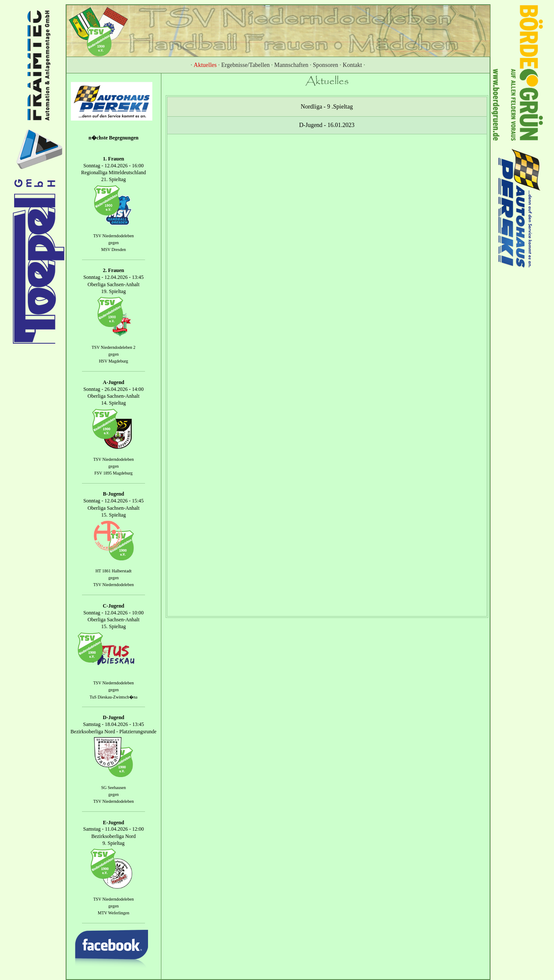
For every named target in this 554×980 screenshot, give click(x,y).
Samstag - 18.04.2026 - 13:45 (114, 725)
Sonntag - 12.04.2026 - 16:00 (114, 166)
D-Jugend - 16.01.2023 (327, 125)
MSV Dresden (114, 250)
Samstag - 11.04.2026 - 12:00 (114, 829)
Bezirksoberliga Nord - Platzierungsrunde (113, 732)
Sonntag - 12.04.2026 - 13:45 (114, 278)
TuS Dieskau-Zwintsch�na (114, 697)
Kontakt (353, 65)
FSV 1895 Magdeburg (114, 473)
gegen (114, 243)
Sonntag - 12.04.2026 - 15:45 (114, 501)
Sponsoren (325, 65)
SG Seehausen (114, 788)
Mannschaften (291, 65)
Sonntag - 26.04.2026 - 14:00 (114, 389)
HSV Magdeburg (113, 361)
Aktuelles (205, 65)
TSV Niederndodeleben (114, 236)
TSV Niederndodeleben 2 (113, 347)
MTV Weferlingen (114, 913)
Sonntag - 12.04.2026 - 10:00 (114, 613)
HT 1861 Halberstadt (113, 571)
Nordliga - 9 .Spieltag (327, 107)
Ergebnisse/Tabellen (246, 65)
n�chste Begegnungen (113, 138)
